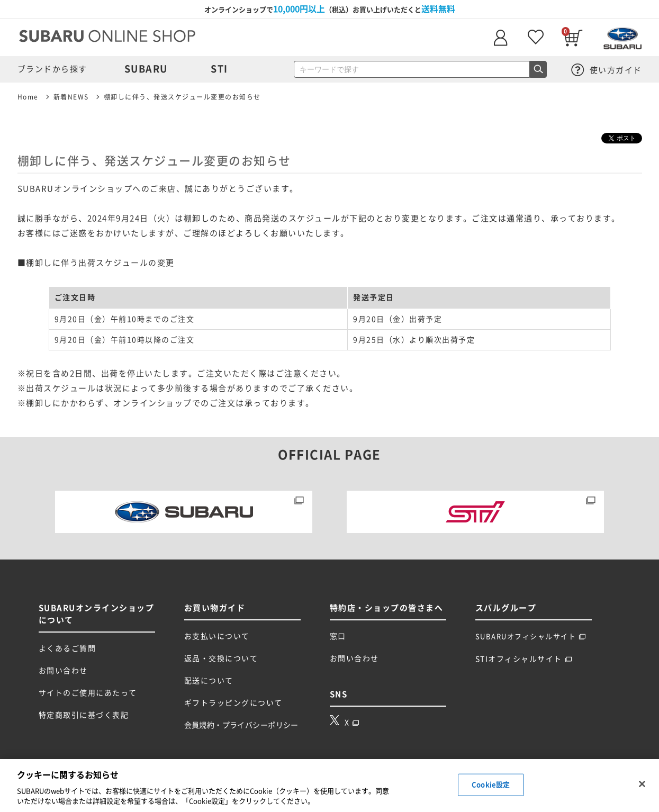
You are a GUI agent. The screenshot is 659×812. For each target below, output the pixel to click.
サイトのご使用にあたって (88, 693)
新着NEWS (71, 97)
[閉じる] (642, 784)
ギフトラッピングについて (233, 703)
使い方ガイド (607, 70)
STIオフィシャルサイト (524, 659)
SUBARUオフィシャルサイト (531, 637)
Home (28, 97)
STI (219, 69)
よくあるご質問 (67, 648)
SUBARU (146, 69)
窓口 (338, 636)
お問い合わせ (63, 671)
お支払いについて (217, 636)
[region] (330, 786)
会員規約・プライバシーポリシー (241, 725)
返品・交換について (221, 658)
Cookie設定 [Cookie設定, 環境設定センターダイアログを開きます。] (491, 785)
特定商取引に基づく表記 (84, 715)
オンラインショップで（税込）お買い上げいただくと (330, 9)
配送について (209, 681)
